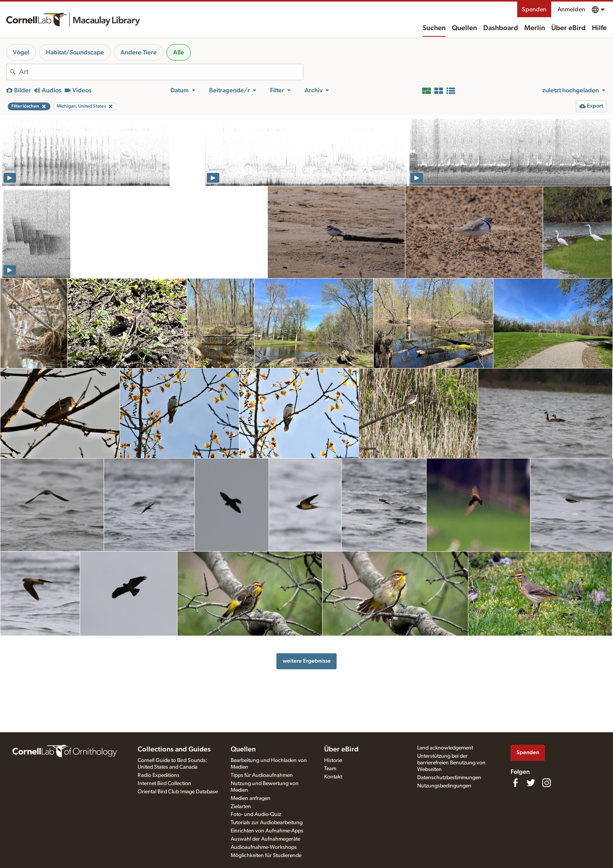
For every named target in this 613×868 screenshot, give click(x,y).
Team (330, 769)
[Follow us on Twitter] (531, 783)
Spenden (534, 9)
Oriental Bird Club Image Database (178, 792)
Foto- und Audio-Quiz (256, 814)
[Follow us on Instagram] (547, 783)
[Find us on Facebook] (515, 783)
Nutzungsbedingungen (444, 786)
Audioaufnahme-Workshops (264, 847)
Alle (179, 52)
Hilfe (599, 28)
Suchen (434, 28)
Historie (333, 760)
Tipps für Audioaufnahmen (262, 775)
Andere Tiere (139, 52)
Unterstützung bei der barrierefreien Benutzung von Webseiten (451, 763)
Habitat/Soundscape (75, 52)
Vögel (21, 52)
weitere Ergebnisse (307, 661)
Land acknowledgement (445, 748)
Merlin (535, 28)
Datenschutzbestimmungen (449, 778)
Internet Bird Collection (164, 784)
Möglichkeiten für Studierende (266, 855)
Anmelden (571, 9)
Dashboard (501, 28)
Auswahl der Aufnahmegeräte (265, 839)
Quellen (464, 28)
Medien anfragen (251, 798)
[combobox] (161, 72)
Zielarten (241, 807)
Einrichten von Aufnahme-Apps (267, 831)
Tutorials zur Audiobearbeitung (267, 823)
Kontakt (333, 777)
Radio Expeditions (159, 775)
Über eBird (568, 28)
